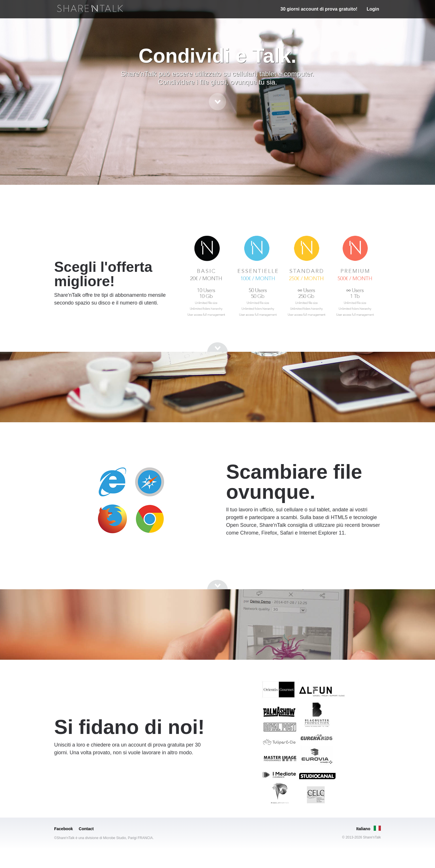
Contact (86, 829)
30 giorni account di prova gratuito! (319, 9)
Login (373, 9)
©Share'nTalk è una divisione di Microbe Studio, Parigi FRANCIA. (104, 838)
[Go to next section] (217, 102)
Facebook (63, 829)
